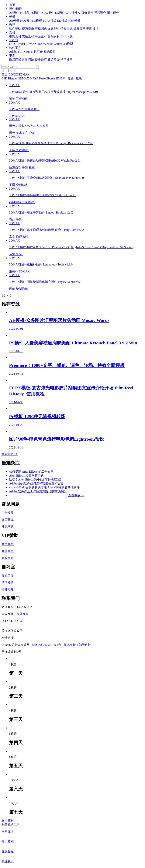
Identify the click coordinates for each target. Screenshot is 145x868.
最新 (71, 78)
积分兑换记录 (11, 824)
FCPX (22, 52)
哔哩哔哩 (8, 589)
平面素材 (41, 36)
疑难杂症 (41, 60)
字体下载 (67, 36)
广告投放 (8, 513)
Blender (20, 44)
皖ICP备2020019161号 (47, 645)
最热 (79, 78)
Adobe (13, 52)
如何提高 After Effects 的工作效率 (31, 472)
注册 (13, 71)
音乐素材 (54, 36)
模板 (12, 17)
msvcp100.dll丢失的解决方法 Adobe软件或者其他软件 (44, 487)
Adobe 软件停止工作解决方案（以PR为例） (38, 491)
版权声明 (8, 558)
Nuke (50, 44)
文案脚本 (54, 29)
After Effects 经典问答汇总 (26, 476)
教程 (12, 25)
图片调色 (113, 13)
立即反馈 (23, 614)
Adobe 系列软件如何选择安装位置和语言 (36, 483)
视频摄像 (28, 29)
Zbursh (58, 44)
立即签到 (8, 820)
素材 (12, 32)
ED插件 (60, 13)
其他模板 (74, 21)
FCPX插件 (47, 13)
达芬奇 (38, 52)
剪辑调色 (41, 29)
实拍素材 (28, 36)
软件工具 (15, 48)
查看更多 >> (10, 454)
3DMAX (31, 44)
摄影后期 (79, 29)
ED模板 (62, 21)
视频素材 (15, 36)
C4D (12, 44)
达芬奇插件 (86, 13)
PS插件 (35, 13)
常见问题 (28, 60)
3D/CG (13, 40)
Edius (30, 52)
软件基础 (15, 29)
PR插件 (25, 13)
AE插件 (14, 13)
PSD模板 (36, 21)
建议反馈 (54, 60)
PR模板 (25, 21)
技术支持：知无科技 (77, 645)
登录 (5, 71)
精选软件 (50, 52)
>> (8, 296)
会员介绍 (8, 544)
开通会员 (8, 551)
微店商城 (15, 60)
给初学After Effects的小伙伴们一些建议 (35, 479)
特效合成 (67, 29)
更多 (12, 56)
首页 (12, 5)
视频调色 (100, 13)
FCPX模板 (50, 21)
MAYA (42, 44)
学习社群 (67, 60)
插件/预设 (16, 9)
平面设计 (92, 29)
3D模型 (68, 44)
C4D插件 (72, 13)
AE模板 (14, 21)
